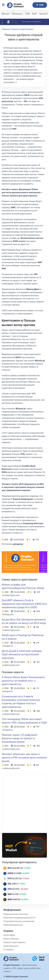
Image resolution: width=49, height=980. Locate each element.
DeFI (34, 14)
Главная (6, 29)
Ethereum (17, 14)
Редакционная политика (16, 914)
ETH (10, 878)
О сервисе (9, 949)
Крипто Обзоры (11, 939)
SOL (10, 884)
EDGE (10, 873)
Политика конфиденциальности (19, 918)
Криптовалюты (11, 946)
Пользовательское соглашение (19, 921)
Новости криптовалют (23, 29)
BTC (10, 868)
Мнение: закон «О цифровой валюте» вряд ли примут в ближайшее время (19, 738)
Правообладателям (13, 925)
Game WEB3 (9, 935)
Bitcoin (6, 14)
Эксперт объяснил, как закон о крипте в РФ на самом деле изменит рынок (24, 758)
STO (10, 889)
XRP (10, 894)
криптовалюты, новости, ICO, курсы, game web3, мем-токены (22, 968)
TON (27, 14)
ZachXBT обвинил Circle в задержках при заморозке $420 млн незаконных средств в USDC (24, 604)
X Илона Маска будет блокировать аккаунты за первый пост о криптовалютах (23, 681)
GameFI (44, 14)
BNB (10, 899)
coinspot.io (18, 544)
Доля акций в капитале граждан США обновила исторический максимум (22, 654)
